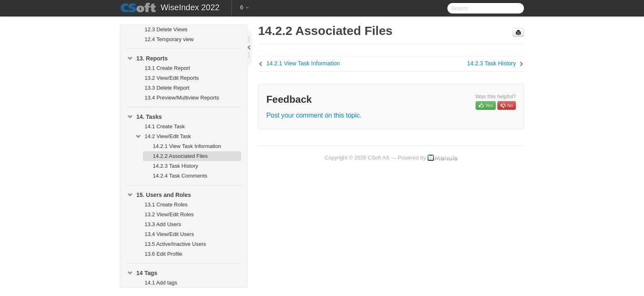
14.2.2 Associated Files (180, 156)
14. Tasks (144, 117)
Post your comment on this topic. (314, 115)
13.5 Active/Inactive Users (175, 244)
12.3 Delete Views (166, 29)
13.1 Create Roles (166, 205)
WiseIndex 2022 (190, 7)
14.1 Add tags (161, 283)
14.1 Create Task (165, 126)
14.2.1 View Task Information (187, 146)
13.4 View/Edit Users (169, 234)
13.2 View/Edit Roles (169, 214)
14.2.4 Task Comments (180, 176)
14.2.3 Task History (175, 166)
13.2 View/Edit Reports (172, 78)
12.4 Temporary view (169, 39)
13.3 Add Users (163, 224)
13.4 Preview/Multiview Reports (182, 98)
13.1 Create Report (167, 68)
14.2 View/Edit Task (163, 136)
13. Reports (147, 58)
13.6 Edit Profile (163, 254)
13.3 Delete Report (167, 88)
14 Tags (142, 273)
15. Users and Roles (159, 195)
